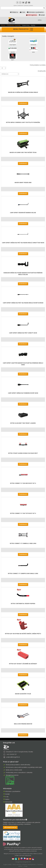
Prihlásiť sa (14, 12)
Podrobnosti (23, 103)
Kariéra (7, 799)
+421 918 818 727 (11, 754)
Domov (3, 25)
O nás (22, 12)
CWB (14, 864)
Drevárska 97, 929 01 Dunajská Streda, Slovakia (19, 752)
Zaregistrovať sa (11, 827)
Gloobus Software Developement (26, 864)
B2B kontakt (9, 802)
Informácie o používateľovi (35, 12)
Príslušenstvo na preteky (14, 25)
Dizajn (26, 866)
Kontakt (42, 15)
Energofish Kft (27, 862)
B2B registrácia (31, 15)
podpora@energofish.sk (13, 757)
